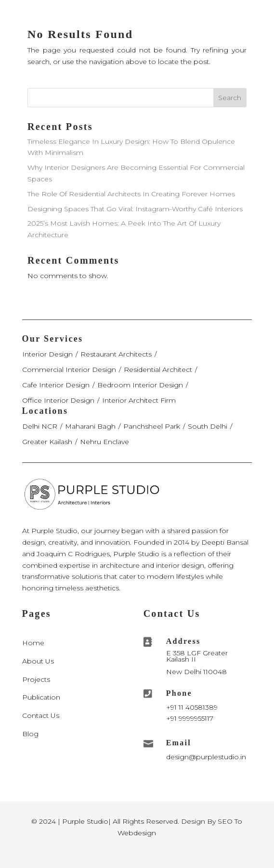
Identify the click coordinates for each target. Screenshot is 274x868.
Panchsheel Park (152, 426)
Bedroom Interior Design (140, 385)
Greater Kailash (47, 442)
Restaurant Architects (116, 354)
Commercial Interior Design (69, 370)
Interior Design (47, 354)
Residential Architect (158, 370)
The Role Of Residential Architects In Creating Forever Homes (131, 194)
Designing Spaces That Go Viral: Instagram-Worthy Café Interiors (135, 209)
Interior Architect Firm (139, 400)
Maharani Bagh (90, 426)
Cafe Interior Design (56, 385)
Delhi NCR (40, 426)
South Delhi (208, 426)
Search (230, 98)
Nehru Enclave (104, 442)
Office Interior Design (58, 400)
